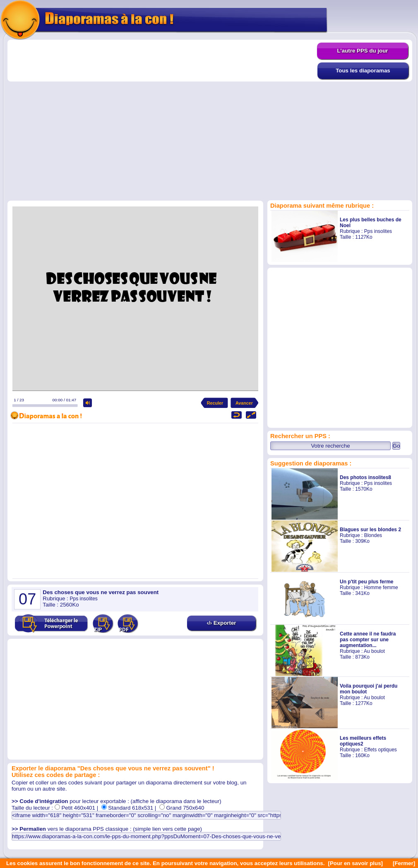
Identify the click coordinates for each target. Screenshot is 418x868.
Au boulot (374, 651)
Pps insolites (378, 231)
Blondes (373, 535)
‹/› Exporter (221, 623)
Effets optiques (381, 750)
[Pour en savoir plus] (355, 863)
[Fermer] (404, 863)
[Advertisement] (78, 120)
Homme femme (381, 587)
